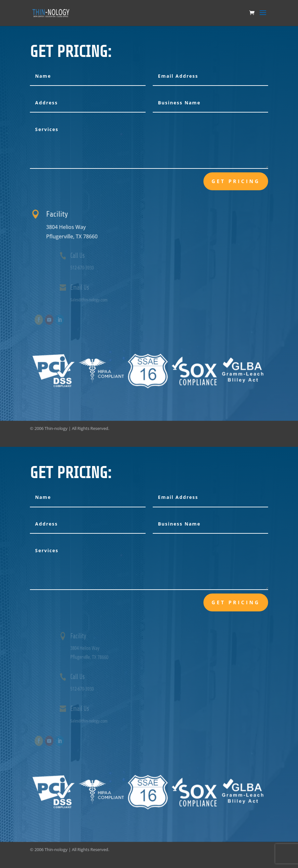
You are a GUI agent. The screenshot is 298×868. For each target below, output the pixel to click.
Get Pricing (236, 181)
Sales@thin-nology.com (97, 299)
